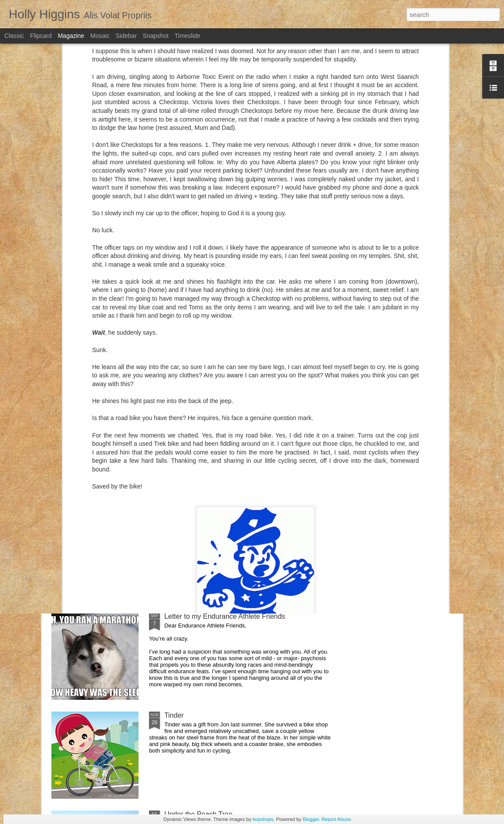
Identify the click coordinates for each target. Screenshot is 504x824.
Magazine (71, 36)
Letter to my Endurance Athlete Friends (225, 616)
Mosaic (100, 36)
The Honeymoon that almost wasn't (219, 419)
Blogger (311, 819)
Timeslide (188, 36)
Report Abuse (336, 819)
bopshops (263, 819)
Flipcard (41, 36)
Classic (14, 36)
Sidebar (126, 36)
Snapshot (156, 36)
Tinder (174, 715)
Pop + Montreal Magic (198, 517)
